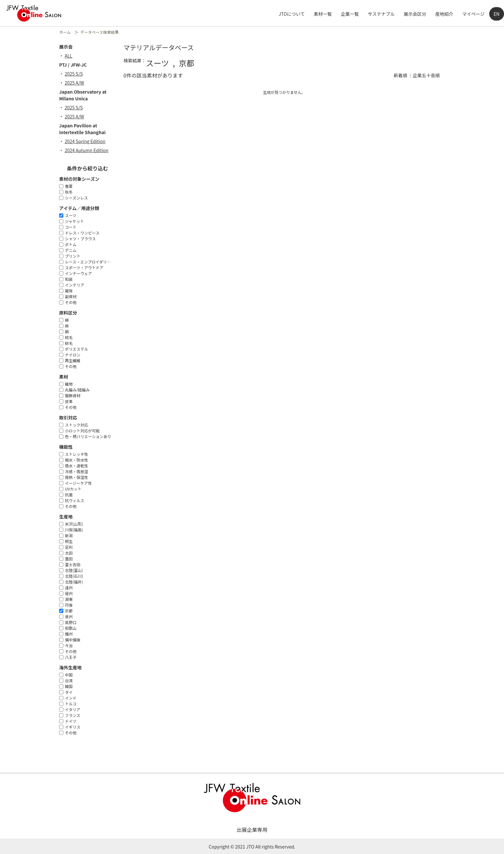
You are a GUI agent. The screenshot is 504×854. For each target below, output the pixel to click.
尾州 (69, 593)
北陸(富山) (74, 570)
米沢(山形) (74, 524)
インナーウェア (78, 273)
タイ (69, 692)
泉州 (69, 616)
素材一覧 (323, 14)
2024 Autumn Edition (89, 150)
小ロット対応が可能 (82, 431)
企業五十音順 (426, 75)
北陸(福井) (74, 582)
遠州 (69, 588)
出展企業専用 (252, 830)
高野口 (71, 622)
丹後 (69, 605)
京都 (69, 611)
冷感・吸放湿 (76, 471)
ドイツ (71, 721)
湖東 (69, 599)
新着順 (401, 75)
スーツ (71, 215)
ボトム (71, 244)
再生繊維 (73, 360)
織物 (69, 384)
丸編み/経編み (77, 390)
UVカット (73, 489)
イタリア (73, 709)
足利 (69, 547)
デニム (71, 250)
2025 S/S (76, 74)
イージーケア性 (78, 483)
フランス (73, 715)
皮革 (69, 401)
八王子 (71, 657)
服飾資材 (73, 395)
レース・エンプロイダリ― (88, 262)
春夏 (69, 186)
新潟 (69, 535)
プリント (73, 256)
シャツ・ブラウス (80, 239)
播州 (69, 634)
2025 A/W (77, 83)
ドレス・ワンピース (82, 233)
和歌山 (71, 628)
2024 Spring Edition (87, 141)
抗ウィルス (75, 500)
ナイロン (73, 355)
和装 (69, 279)
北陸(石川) (74, 576)
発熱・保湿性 (76, 477)
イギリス (73, 727)
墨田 (69, 559)
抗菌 (69, 495)
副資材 (71, 296)
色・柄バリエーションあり (88, 436)
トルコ (71, 704)
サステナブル (381, 14)
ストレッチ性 (76, 454)
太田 (69, 553)
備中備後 (73, 640)
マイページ (473, 14)
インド (71, 698)
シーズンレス (76, 198)
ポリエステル (76, 349)
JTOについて (292, 14)
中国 (69, 675)
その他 (71, 302)
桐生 (69, 541)
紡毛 (69, 343)
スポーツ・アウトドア (84, 267)
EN (497, 14)
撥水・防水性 (76, 460)
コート (71, 227)
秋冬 (69, 192)
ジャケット (74, 221)
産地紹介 (444, 14)
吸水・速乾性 (76, 466)
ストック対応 (76, 425)
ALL (71, 56)
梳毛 (69, 337)
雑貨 (69, 291)
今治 (69, 645)
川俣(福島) (74, 530)
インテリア (75, 285)
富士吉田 (73, 564)
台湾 (69, 680)
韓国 (69, 686)
